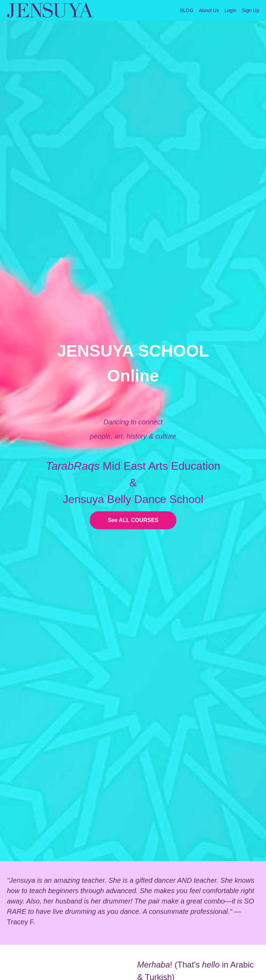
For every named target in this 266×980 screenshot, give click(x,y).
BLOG (187, 10)
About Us (209, 10)
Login (230, 10)
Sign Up (250, 10)
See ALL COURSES (133, 520)
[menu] (217, 10)
